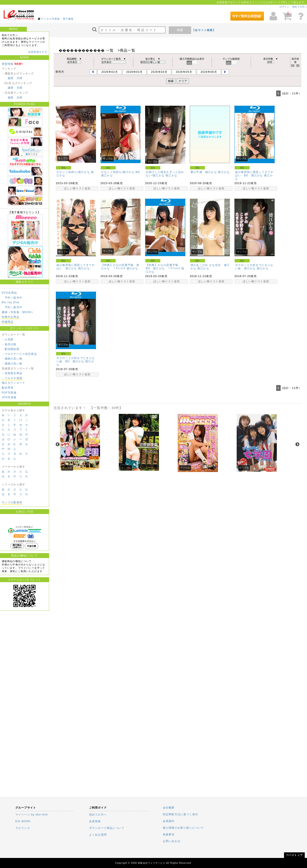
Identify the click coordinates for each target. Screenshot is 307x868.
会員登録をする (38, 52)
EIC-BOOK (23, 821)
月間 (19, 78)
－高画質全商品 (12, 373)
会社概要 (169, 808)
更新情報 (8, 64)
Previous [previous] (58, 445)
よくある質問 (98, 835)
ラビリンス (23, 828)
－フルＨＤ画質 (12, 378)
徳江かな (107, 175)
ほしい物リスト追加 (77, 188)
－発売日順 (9, 344)
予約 (8, 298)
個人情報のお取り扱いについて (183, 828)
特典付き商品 (11, 317)
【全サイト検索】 (204, 30)
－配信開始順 (11, 349)
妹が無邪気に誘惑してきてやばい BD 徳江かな (254, 174)
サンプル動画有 (12, 502)
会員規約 (169, 821)
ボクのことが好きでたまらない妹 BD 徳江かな (76, 360)
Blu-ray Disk (11, 302)
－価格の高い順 (12, 364)
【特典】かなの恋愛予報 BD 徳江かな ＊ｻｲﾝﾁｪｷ (163, 267)
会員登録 (95, 821)
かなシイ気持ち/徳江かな (73, 172)
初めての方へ (300, 7)
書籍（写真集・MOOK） (18, 312)
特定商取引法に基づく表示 (180, 814)
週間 (10, 78)
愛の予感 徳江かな (204, 172)
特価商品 (8, 322)
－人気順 (8, 339)
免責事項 (169, 834)
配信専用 (8, 388)
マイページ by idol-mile (32, 815)
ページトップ (294, 855)
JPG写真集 (9, 397)
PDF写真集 (9, 393)
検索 (180, 30)
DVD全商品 (9, 293)
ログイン (284, 7)
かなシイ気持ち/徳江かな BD (120, 172)
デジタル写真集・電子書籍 (57, 19)
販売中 (18, 298)
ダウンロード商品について (107, 828)
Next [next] (297, 445)
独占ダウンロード (14, 383)
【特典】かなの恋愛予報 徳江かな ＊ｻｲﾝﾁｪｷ (120, 267)
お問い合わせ (172, 841)
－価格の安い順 (12, 359)
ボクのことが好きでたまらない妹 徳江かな (254, 267)
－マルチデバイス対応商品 (19, 354)
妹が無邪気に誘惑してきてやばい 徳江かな (76, 267)
